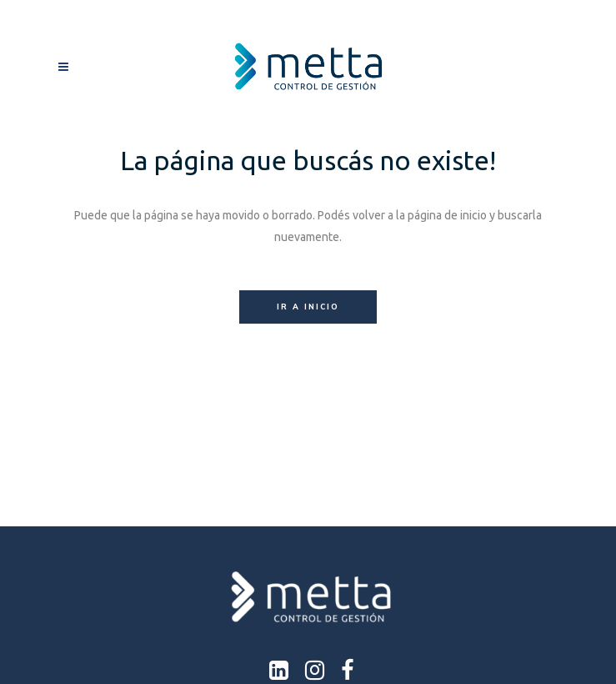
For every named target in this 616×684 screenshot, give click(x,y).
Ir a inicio (308, 307)
